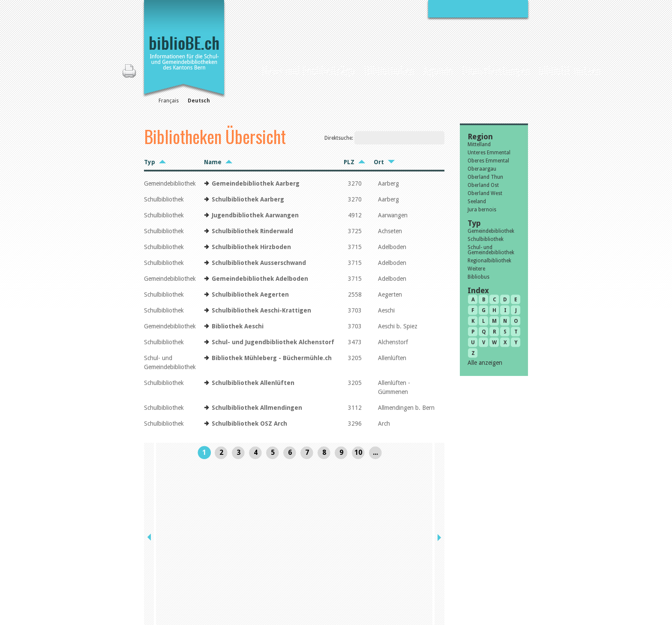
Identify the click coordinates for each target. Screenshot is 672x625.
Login (427, 587)
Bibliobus (478, 277)
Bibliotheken (389, 70)
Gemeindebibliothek (491, 231)
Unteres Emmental (489, 153)
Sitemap (430, 578)
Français (169, 101)
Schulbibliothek (486, 239)
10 (358, 452)
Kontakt (430, 560)
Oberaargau (482, 169)
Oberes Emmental (488, 161)
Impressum (434, 569)
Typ (150, 162)
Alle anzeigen (485, 363)
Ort (379, 162)
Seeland (477, 201)
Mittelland (479, 144)
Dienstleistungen (496, 70)
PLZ (349, 162)
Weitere (476, 269)
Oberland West (485, 193)
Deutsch (199, 101)
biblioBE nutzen (570, 70)
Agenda (438, 70)
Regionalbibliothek (489, 261)
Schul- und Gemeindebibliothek (491, 250)
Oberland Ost (483, 185)
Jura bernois (482, 210)
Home (249, 69)
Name (213, 162)
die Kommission (181, 569)
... (375, 452)
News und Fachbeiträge (308, 70)
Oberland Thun (485, 177)
